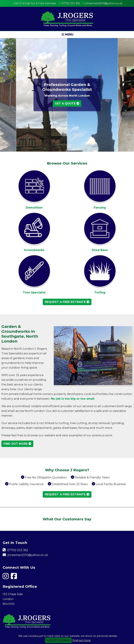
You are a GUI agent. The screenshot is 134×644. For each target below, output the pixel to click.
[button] (67, 34)
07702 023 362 (71, 3)
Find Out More (17, 444)
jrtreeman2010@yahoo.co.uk (104, 3)
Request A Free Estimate (67, 302)
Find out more (82, 640)
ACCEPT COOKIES (58, 640)
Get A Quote (67, 103)
